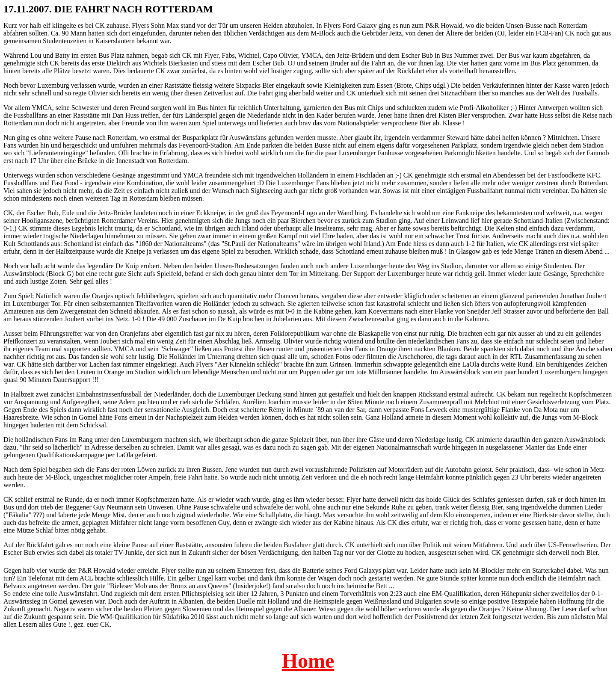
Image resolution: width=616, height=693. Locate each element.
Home (308, 661)
